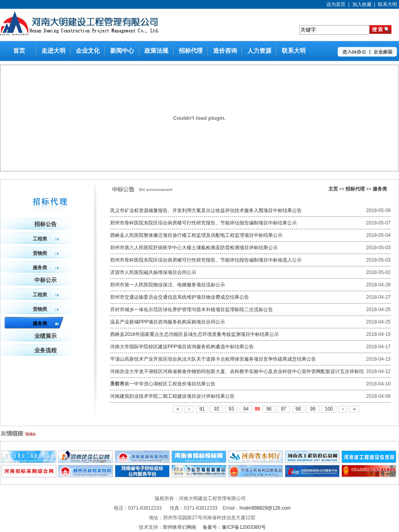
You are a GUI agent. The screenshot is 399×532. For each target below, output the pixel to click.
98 (298, 409)
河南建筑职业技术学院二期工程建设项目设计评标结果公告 (172, 396)
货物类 (46, 253)
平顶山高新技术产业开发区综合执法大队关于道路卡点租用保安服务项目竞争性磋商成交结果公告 (213, 359)
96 (269, 409)
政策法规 (156, 51)
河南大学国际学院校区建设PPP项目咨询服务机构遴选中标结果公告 (182, 347)
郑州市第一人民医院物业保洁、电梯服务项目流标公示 (168, 285)
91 (202, 409)
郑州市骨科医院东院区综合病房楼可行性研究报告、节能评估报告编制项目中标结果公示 (203, 223)
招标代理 (191, 51)
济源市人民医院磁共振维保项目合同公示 (153, 272)
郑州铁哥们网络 (180, 527)
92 (216, 409)
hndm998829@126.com (265, 508)
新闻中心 (122, 51)
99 (313, 409)
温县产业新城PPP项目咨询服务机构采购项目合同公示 (168, 322)
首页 (19, 51)
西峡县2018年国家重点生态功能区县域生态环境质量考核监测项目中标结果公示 (195, 334)
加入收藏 (362, 4)
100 (329, 409)
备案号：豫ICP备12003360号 (234, 527)
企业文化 (88, 51)
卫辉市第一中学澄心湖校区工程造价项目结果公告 (163, 384)
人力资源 (259, 51)
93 (231, 409)
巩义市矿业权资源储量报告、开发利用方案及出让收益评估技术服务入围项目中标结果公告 (206, 210)
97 (283, 409)
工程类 (46, 239)
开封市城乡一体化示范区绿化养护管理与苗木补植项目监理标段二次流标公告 (192, 310)
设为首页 (336, 4)
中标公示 (45, 280)
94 (246, 409)
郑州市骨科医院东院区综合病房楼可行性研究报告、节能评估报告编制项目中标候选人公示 (206, 260)
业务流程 (45, 350)
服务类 (380, 189)
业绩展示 (45, 336)
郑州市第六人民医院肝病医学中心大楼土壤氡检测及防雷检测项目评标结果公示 (194, 248)
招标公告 (45, 224)
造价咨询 (225, 51)
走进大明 (53, 51)
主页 (333, 189)
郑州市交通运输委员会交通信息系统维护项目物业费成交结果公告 (180, 297)
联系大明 (387, 4)
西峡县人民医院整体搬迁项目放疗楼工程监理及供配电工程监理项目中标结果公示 (196, 235)
